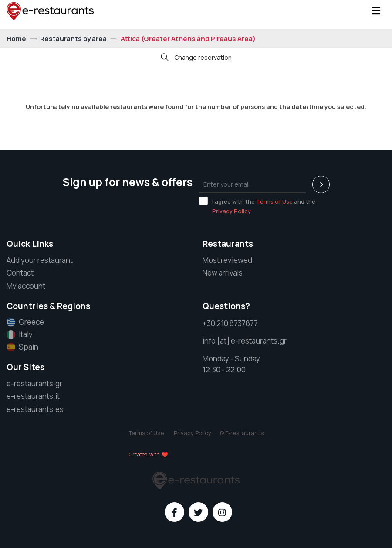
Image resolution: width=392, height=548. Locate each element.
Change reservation (196, 58)
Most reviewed (227, 260)
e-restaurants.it (33, 396)
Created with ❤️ (149, 454)
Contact (20, 273)
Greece (25, 322)
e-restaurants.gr (34, 383)
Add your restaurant (40, 260)
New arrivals (223, 273)
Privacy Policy (231, 211)
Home (17, 39)
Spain (22, 347)
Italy (20, 334)
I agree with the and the (257, 206)
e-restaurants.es (35, 409)
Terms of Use (274, 201)
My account (26, 286)
